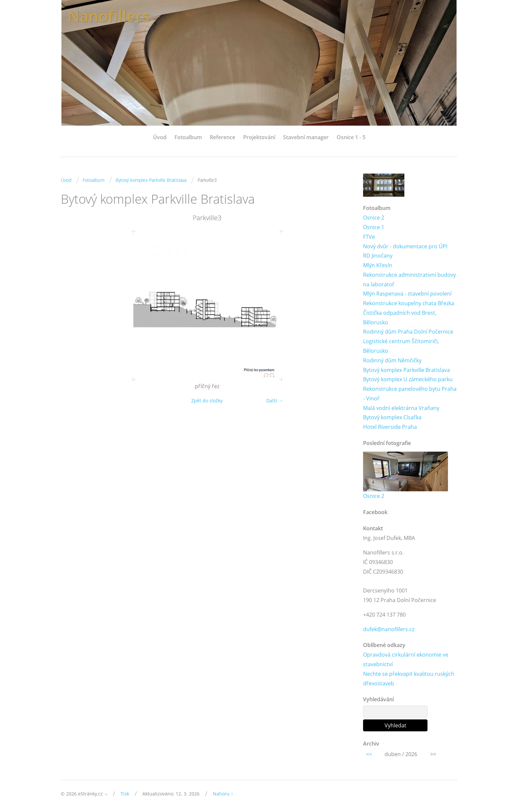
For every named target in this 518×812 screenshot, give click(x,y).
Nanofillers (109, 16)
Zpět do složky (207, 401)
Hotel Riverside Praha (390, 427)
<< (369, 754)
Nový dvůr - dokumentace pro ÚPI (405, 246)
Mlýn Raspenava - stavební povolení (407, 294)
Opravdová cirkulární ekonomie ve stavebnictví (406, 660)
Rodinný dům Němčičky (392, 360)
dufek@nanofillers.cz (389, 629)
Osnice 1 (374, 227)
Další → (275, 401)
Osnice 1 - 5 (351, 137)
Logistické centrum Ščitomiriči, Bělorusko (401, 346)
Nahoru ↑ (223, 794)
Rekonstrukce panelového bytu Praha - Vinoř (410, 394)
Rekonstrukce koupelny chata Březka (409, 303)
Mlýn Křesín (378, 265)
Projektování (259, 137)
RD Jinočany (378, 256)
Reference (222, 137)
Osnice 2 (374, 218)
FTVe (369, 237)
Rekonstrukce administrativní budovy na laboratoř (409, 280)
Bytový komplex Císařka (392, 418)
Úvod (160, 137)
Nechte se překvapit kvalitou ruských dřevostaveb (409, 679)
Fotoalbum (188, 137)
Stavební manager (306, 137)
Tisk (125, 794)
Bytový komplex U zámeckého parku (408, 380)
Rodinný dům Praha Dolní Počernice (408, 332)
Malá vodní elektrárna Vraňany (401, 408)
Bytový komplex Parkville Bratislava (151, 180)
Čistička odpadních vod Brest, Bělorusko (400, 318)
